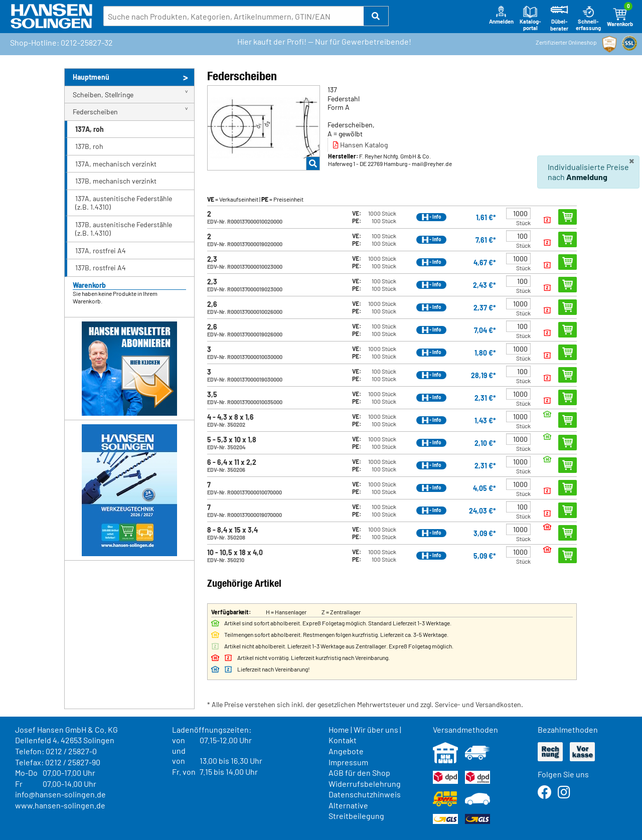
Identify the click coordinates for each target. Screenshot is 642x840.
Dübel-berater (559, 18)
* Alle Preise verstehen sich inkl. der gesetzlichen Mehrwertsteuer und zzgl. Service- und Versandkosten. (365, 704)
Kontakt (343, 740)
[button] (376, 16)
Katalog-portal (530, 18)
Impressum (348, 762)
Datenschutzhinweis (365, 794)
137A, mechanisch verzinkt (116, 164)
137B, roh (89, 146)
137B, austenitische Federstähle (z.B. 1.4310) (124, 229)
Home (339, 729)
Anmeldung (587, 177)
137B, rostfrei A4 (101, 268)
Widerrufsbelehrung (365, 784)
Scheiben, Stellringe (103, 95)
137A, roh (90, 129)
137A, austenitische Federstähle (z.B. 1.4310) (124, 203)
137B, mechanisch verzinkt (116, 181)
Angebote (346, 751)
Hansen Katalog (360, 145)
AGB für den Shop (359, 773)
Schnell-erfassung (588, 18)
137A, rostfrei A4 (101, 250)
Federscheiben (95, 112)
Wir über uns (376, 729)
